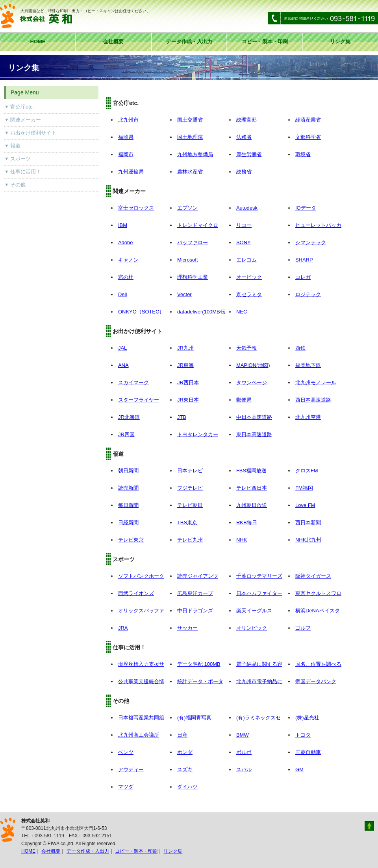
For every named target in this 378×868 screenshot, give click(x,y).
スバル (244, 769)
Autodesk (247, 208)
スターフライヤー (139, 400)
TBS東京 (187, 522)
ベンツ (126, 752)
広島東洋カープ (195, 593)
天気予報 (246, 348)
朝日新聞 (128, 471)
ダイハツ (187, 787)
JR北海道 (129, 417)
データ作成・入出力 (189, 41)
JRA (123, 628)
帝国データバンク (316, 681)
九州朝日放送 (252, 505)
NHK (242, 540)
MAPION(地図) (253, 365)
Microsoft (188, 260)
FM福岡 (304, 488)
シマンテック (311, 242)
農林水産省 (190, 172)
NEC (242, 312)
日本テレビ (190, 471)
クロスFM (307, 471)
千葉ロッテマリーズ (259, 576)
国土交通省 (190, 120)
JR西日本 (188, 382)
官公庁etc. (22, 107)
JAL (122, 348)
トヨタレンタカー (198, 434)
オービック (249, 277)
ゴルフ (303, 628)
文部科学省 (308, 137)
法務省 (244, 137)
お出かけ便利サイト (33, 133)
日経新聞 (128, 522)
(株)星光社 (307, 718)
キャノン (128, 260)
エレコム (246, 260)
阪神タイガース (313, 576)
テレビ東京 (131, 540)
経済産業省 (308, 120)
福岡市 (126, 154)
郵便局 (244, 400)
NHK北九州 (308, 540)
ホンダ (185, 752)
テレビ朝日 (190, 505)
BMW (243, 735)
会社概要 (113, 41)
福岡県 (126, 137)
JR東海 (185, 365)
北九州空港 (308, 417)
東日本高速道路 (254, 434)
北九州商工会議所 (139, 735)
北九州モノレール (316, 382)
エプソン (187, 208)
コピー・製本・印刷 (265, 41)
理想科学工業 (193, 277)
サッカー (187, 628)
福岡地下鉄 (308, 365)
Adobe (125, 242)
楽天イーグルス (254, 611)
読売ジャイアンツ (198, 576)
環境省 (303, 154)
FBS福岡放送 (251, 471)
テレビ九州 (190, 540)
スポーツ (20, 159)
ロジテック (308, 294)
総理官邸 (246, 120)
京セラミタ (249, 294)
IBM (123, 225)
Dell (122, 294)
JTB (182, 417)
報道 (15, 146)
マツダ (126, 787)
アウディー (131, 769)
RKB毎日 (247, 522)
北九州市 (128, 120)
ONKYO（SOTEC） (141, 312)
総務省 (244, 172)
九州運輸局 (131, 172)
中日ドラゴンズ (195, 611)
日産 (182, 735)
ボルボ (244, 752)
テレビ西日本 (252, 488)
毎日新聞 (128, 505)
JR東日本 (188, 400)
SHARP (304, 260)
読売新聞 (128, 488)
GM (299, 769)
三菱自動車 (308, 752)
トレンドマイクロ (198, 225)
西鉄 (300, 348)
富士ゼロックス (136, 208)
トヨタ (303, 735)
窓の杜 (126, 277)
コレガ (303, 277)
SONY (244, 242)
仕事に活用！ (26, 172)
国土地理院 (190, 137)
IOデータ (306, 208)
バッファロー (193, 242)
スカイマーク (133, 382)
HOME (38, 41)
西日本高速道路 (313, 400)
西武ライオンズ (136, 593)
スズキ (185, 769)
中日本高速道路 (254, 417)
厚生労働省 (249, 154)
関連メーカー (26, 120)
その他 (18, 185)
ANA (123, 365)
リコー (244, 225)
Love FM (305, 505)
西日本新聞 (308, 522)
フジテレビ (190, 488)
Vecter (184, 294)
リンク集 (340, 41)
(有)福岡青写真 (194, 718)
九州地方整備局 (195, 154)
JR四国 (126, 434)
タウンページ (252, 382)
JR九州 (185, 348)
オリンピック (252, 628)
